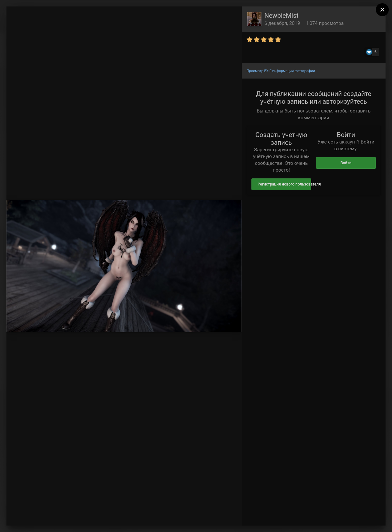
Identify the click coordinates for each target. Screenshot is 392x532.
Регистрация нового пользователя (284, 184)
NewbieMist (281, 16)
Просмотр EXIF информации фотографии (281, 71)
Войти (346, 163)
